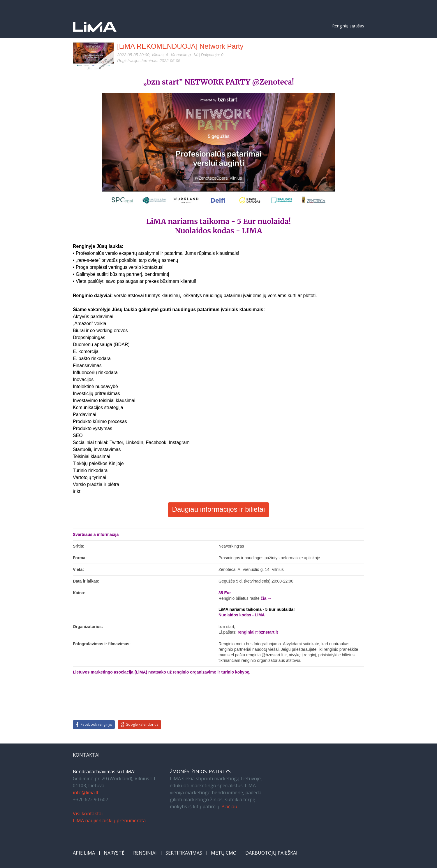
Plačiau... (231, 806)
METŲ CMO (224, 853)
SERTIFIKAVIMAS (184, 853)
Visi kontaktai (88, 813)
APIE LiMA (84, 853)
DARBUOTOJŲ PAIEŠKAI (271, 853)
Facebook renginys (96, 724)
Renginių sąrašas (348, 26)
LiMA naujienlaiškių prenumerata (109, 820)
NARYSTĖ (114, 853)
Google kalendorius (142, 724)
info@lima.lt (86, 792)
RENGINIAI (145, 853)
